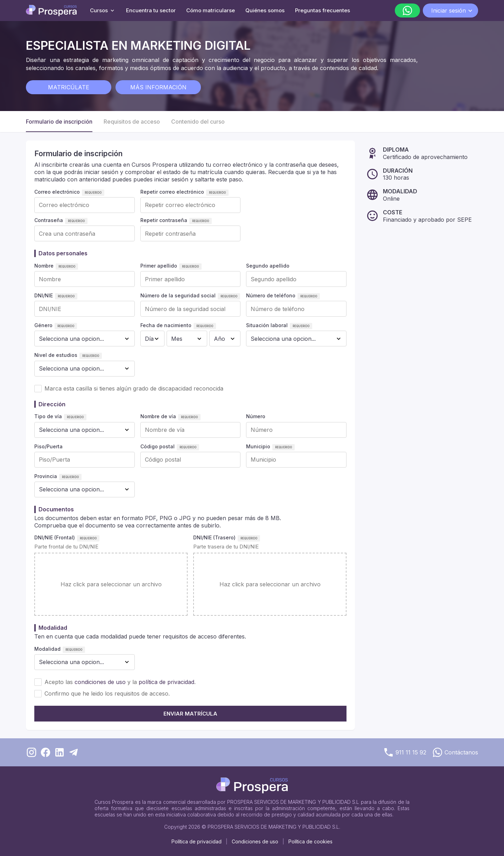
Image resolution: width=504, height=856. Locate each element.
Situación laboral (267, 325)
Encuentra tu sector (151, 10)
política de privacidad (166, 682)
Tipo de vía (48, 416)
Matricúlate (69, 87)
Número (256, 416)
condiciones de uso (100, 682)
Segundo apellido (268, 266)
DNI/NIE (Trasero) (214, 537)
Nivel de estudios (56, 355)
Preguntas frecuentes (323, 10)
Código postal (157, 446)
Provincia (46, 476)
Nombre (44, 266)
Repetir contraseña (164, 220)
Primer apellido (159, 266)
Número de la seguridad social (178, 295)
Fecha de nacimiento (166, 325)
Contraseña (49, 220)
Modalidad (47, 649)
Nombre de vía (158, 416)
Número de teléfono (271, 295)
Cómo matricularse (211, 10)
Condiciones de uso (255, 841)
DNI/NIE (44, 295)
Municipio (258, 446)
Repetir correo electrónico (172, 192)
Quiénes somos (265, 10)
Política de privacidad (197, 841)
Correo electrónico (57, 192)
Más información (158, 87)
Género (43, 325)
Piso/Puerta (48, 446)
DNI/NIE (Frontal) (55, 537)
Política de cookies (310, 841)
